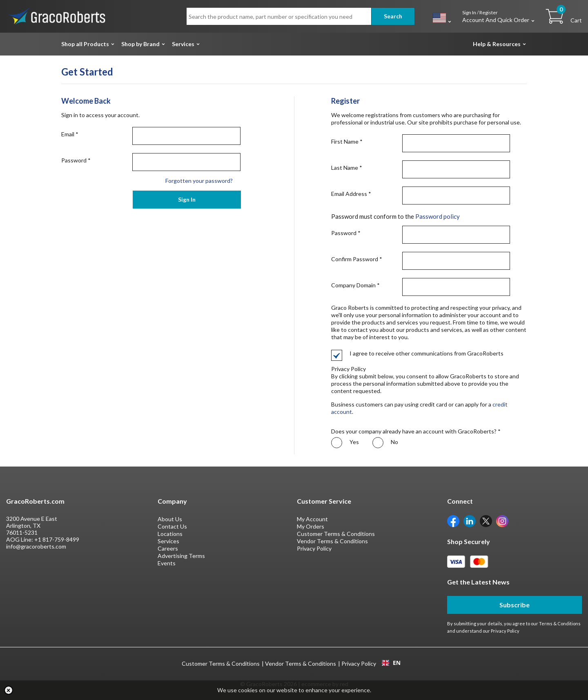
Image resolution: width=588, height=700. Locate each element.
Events (167, 563)
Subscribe (514, 605)
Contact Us (172, 526)
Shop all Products (85, 44)
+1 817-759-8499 (57, 539)
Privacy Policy (314, 548)
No (385, 443)
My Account (312, 519)
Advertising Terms (181, 556)
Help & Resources (497, 44)
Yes (345, 443)
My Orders (311, 526)
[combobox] (391, 663)
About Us (170, 519)
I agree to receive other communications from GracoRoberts (417, 353)
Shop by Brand (140, 44)
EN (391, 663)
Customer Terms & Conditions (336, 534)
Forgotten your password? (199, 181)
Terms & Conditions (560, 623)
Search (393, 16)
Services (183, 44)
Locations (170, 534)
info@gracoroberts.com (36, 546)
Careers (168, 548)
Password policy (438, 216)
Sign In (187, 199)
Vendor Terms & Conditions (332, 541)
